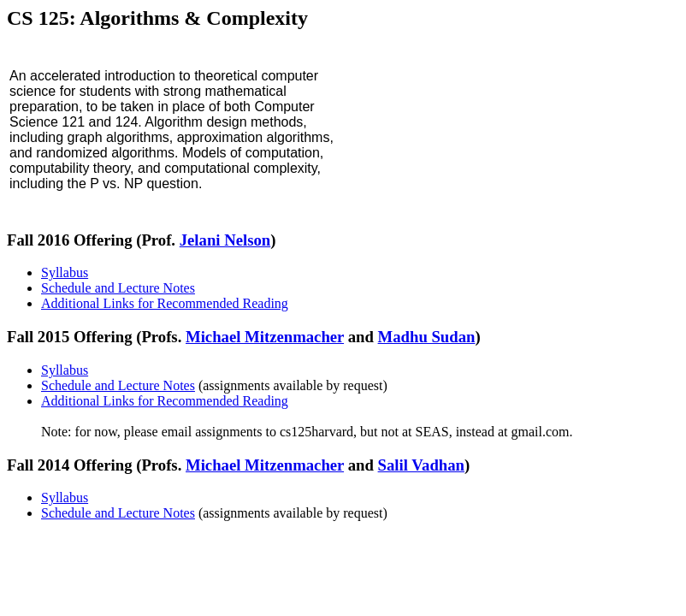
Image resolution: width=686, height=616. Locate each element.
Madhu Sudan (427, 337)
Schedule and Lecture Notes (118, 288)
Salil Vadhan (421, 465)
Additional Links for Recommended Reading (165, 303)
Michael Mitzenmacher (265, 337)
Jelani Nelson (225, 240)
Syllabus (65, 272)
